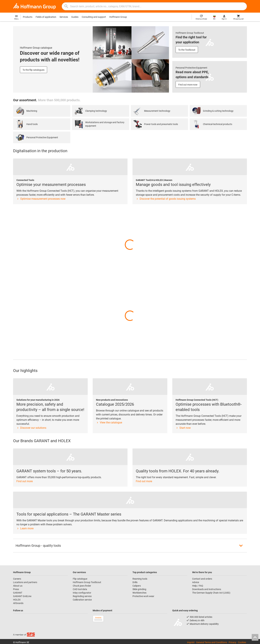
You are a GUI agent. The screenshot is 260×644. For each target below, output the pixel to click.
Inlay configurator (82, 593)
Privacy (232, 642)
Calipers (137, 586)
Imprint (191, 642)
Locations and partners (25, 582)
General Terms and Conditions (212, 642)
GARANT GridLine (22, 596)
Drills (135, 582)
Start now (183, 428)
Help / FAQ (198, 586)
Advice (196, 582)
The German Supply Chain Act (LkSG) (211, 593)
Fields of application (46, 17)
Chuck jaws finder (82, 586)
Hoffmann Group (118, 17)
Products (28, 17)
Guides (75, 17)
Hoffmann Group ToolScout (87, 582)
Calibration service (82, 600)
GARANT (18, 593)
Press (16, 589)
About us (18, 586)
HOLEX (17, 600)
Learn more (25, 528)
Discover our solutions (31, 428)
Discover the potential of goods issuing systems (166, 199)
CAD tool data (80, 589)
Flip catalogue (80, 579)
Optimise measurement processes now (41, 199)
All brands (18, 603)
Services (64, 17)
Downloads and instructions (207, 589)
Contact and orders (202, 579)
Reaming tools (140, 579)
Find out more (25, 481)
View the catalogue (109, 423)
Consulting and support (94, 17)
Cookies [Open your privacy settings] (242, 642)
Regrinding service (82, 596)
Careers (17, 579)
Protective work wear (143, 596)
